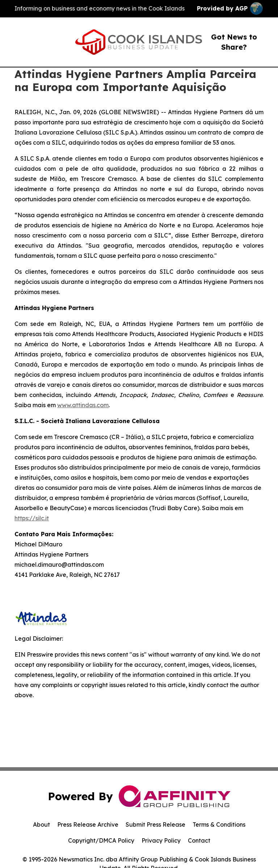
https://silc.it (32, 518)
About (41, 824)
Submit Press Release (155, 824)
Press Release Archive (88, 824)
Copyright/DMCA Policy (101, 840)
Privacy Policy (161, 840)
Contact (199, 840)
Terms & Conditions (219, 824)
